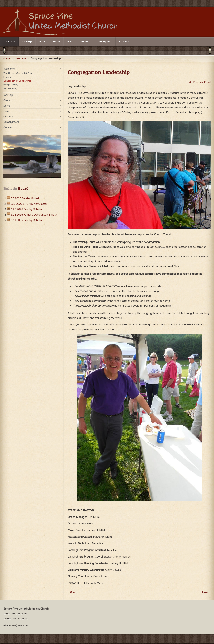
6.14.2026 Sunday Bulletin (26, 220)
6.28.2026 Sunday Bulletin (26, 209)
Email (205, 82)
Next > (206, 592)
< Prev (72, 592)
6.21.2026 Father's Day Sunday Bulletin (34, 215)
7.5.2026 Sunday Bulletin (26, 198)
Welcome (20, 58)
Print (194, 82)
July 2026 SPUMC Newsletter (29, 204)
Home (6, 58)
